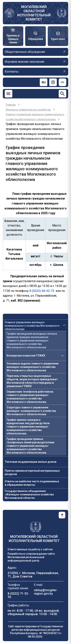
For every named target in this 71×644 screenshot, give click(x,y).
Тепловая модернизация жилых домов (31, 462)
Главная (11, 105)
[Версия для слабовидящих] (62, 82)
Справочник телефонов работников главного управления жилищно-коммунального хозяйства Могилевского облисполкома (30, 397)
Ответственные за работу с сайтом (30, 549)
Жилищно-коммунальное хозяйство (28, 110)
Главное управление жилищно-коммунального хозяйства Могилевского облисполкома (32, 326)
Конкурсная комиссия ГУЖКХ (26, 356)
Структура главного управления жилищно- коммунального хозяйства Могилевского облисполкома (31, 411)
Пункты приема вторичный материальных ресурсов (32, 472)
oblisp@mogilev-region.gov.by (46, 592)
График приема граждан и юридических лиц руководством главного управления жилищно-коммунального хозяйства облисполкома (28, 427)
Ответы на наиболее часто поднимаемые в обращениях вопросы (32, 483)
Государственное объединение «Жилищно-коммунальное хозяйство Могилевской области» (29, 494)
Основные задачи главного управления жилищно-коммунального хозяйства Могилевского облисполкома (33, 367)
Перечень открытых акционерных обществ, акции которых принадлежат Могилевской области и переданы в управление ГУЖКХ (32, 381)
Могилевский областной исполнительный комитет (34, 13)
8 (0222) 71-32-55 (18, 595)
